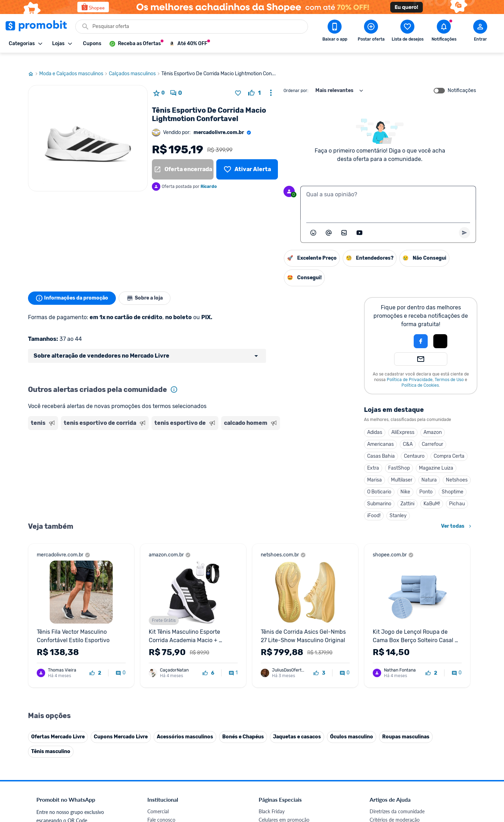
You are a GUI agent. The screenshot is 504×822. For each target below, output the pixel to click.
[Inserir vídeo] (359, 223)
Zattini (407, 494)
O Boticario (379, 482)
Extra (373, 458)
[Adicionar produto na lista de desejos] (238, 83)
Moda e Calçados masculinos (74, 64)
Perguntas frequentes (393, 818)
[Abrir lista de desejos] (407, 32)
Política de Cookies (420, 375)
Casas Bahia (381, 446)
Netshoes (457, 470)
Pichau (457, 494)
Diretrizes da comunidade (397, 802)
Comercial (158, 802)
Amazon (433, 423)
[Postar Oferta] (371, 32)
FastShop (399, 458)
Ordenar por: (296, 81)
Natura (429, 470)
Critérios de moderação (395, 810)
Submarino (379, 494)
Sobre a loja (148, 288)
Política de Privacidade (410, 370)
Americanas (380, 434)
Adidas (375, 423)
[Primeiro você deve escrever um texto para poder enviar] (464, 223)
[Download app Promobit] (335, 32)
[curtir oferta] (254, 83)
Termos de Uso (449, 370)
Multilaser (402, 470)
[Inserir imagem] (344, 223)
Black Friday (272, 802)
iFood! (374, 506)
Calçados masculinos (135, 64)
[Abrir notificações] (444, 32)
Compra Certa (449, 446)
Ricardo (209, 177)
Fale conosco (161, 810)
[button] (397, 331)
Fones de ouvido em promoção (292, 818)
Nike (405, 482)
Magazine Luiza (436, 458)
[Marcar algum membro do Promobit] (329, 223)
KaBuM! (432, 494)
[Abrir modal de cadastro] (480, 32)
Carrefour (432, 434)
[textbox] (388, 193)
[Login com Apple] (440, 331)
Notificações (462, 81)
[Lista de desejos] (247, 160)
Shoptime (453, 482)
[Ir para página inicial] (34, 64)
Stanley (398, 506)
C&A (408, 434)
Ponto (426, 482)
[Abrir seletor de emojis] (313, 223)
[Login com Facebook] (421, 331)
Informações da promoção (73, 288)
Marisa (374, 470)
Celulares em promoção (284, 810)
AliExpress (403, 423)
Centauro (414, 446)
